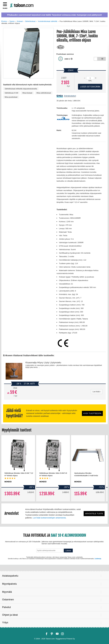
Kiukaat (20, 21)
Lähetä (68, 551)
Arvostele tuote (94, 514)
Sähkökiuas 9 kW (11, 93)
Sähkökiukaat (30, 21)
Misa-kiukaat (27, 93)
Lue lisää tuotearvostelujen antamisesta (49, 518)
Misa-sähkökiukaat (44, 93)
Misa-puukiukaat (11, 97)
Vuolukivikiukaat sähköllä (48, 21)
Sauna (12, 21)
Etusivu (4, 21)
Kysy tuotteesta (92, 413)
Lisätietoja (98, 559)
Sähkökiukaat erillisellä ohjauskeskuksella (21, 89)
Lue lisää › (97, 392)
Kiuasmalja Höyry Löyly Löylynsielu (43, 363)
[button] (72, 60)
